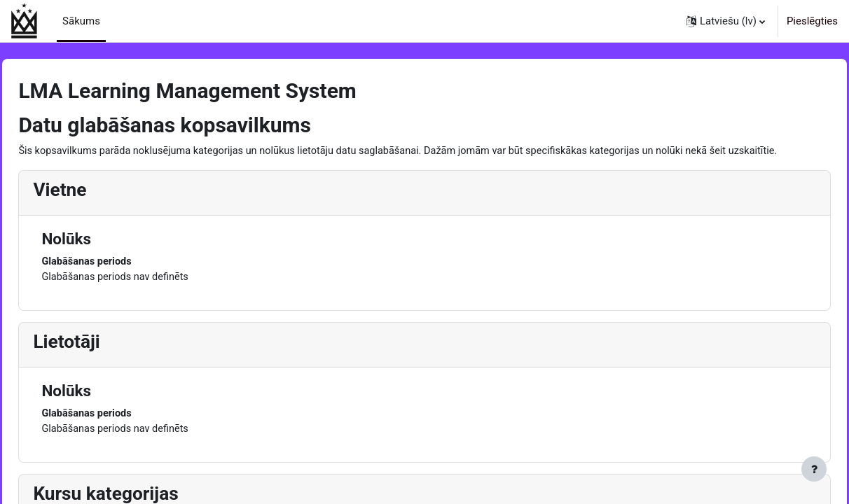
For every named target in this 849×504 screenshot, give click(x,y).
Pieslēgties (812, 21)
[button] (726, 21)
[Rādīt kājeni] (814, 469)
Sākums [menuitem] (81, 21)
